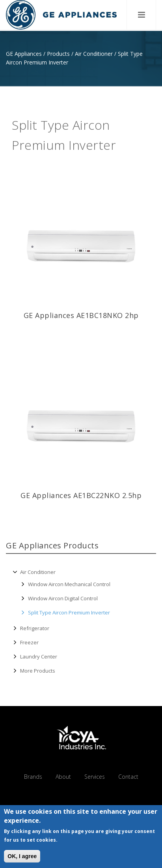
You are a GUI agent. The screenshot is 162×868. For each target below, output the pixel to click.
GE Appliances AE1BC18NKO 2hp (81, 315)
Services (95, 777)
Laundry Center (39, 657)
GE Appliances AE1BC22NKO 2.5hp (81, 495)
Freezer (29, 643)
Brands (33, 777)
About (63, 777)
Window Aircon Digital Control (63, 598)
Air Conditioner (94, 54)
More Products (38, 671)
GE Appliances (24, 54)
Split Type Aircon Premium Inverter (69, 612)
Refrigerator (35, 629)
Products (58, 54)
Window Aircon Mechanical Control (69, 584)
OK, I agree (22, 857)
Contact (128, 777)
